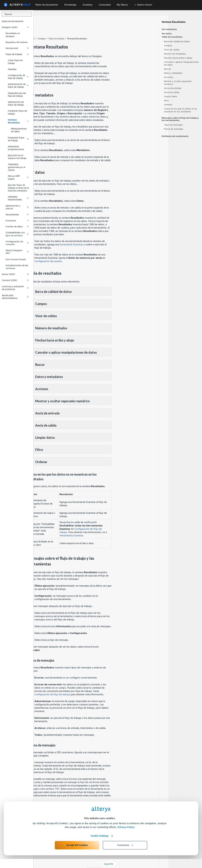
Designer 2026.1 (15, 27)
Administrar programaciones (16, 148)
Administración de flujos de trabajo (18, 85)
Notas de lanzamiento (13, 21)
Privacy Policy (126, 836)
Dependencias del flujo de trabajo (17, 94)
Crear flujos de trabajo (15, 62)
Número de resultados (175, 54)
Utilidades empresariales (18, 198)
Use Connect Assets (16, 259)
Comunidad (105, 5)
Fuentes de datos (17, 226)
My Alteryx (122, 5)
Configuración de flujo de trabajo (18, 77)
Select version (143, 5)
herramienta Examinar (105, 236)
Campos (168, 45)
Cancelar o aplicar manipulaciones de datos (181, 63)
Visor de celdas (172, 50)
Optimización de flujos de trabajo (16, 103)
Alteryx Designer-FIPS (17, 252)
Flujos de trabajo (17, 54)
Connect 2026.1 (15, 280)
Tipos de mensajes (173, 125)
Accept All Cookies (77, 854)
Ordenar (168, 105)
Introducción (17, 48)
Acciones (169, 77)
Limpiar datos (171, 96)
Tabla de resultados (172, 37)
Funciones (17, 220)
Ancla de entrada (173, 88)
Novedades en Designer (13, 35)
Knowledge (70, 5)
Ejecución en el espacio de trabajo (17, 157)
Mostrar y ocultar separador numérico (178, 83)
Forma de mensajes (174, 129)
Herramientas (17, 214)
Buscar (167, 69)
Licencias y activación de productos (15, 288)
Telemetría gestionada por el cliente (17, 167)
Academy (88, 5)
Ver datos (167, 33)
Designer (75, 30)
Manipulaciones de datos (19, 130)
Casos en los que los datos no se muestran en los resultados (181, 110)
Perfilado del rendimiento (175, 136)
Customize (125, 854)
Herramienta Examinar (105, 527)
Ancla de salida (172, 92)
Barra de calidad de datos (177, 41)
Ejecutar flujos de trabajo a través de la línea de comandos (18, 188)
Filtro (166, 100)
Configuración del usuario (82, 252)
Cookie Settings (100, 845)
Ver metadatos (169, 29)
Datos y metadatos (173, 73)
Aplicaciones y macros (17, 207)
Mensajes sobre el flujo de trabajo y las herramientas (180, 119)
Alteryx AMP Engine (18, 177)
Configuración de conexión (17, 243)
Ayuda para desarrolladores (15, 297)
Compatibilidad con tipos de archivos (17, 234)
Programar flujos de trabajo (18, 139)
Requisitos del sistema (17, 42)
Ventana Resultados (18, 121)
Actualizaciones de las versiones (17, 267)
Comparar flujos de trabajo (17, 112)
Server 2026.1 (15, 274)
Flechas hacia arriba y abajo (178, 58)
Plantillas (12, 69)
